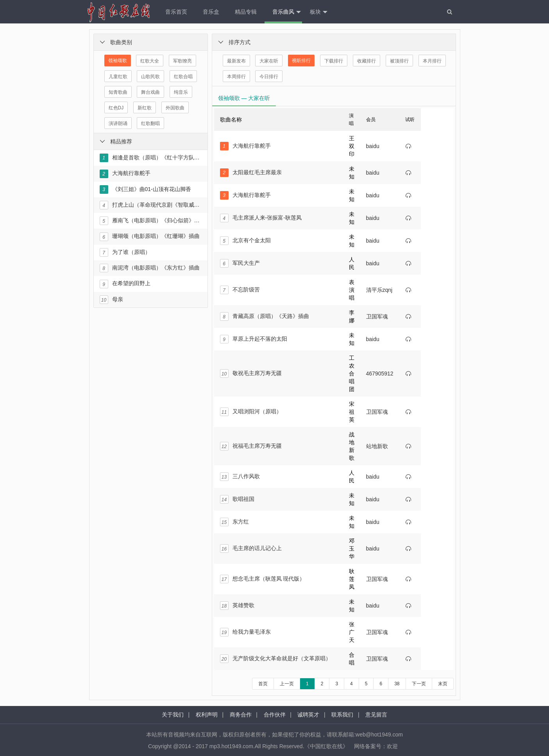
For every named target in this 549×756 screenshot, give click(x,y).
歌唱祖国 (237, 499)
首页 (263, 684)
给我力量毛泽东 (245, 632)
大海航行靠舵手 (125, 174)
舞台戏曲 (150, 92)
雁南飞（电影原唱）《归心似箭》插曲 (150, 221)
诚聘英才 (308, 715)
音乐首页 (176, 12)
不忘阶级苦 (240, 290)
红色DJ (116, 108)
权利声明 (207, 715)
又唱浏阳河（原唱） (251, 412)
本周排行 (236, 77)
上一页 (287, 684)
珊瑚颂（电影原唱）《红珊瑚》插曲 (150, 237)
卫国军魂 (377, 316)
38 (397, 684)
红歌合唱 (183, 77)
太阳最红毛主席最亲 (251, 173)
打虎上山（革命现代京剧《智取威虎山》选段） (150, 205)
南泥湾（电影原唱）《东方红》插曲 (150, 268)
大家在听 (269, 61)
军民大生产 (240, 263)
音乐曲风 (287, 12)
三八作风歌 (240, 477)
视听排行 (301, 61)
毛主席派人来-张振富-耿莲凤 (261, 218)
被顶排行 (399, 61)
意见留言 (376, 715)
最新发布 (236, 61)
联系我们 (342, 715)
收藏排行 (367, 61)
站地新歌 (377, 446)
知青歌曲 (118, 92)
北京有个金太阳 (245, 241)
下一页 (419, 684)
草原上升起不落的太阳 (254, 339)
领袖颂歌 (118, 61)
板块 (319, 12)
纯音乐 (181, 92)
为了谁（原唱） (125, 252)
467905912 (380, 374)
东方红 (234, 522)
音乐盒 (211, 12)
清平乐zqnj (379, 290)
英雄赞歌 (237, 606)
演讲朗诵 (118, 123)
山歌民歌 (150, 77)
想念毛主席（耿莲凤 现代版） (263, 579)
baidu (373, 146)
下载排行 (334, 61)
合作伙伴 (275, 715)
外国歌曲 (175, 108)
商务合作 (241, 715)
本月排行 (432, 61)
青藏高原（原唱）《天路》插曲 (265, 316)
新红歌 (145, 108)
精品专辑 (246, 12)
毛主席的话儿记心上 (251, 549)
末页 (443, 684)
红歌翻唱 (150, 123)
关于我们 (173, 715)
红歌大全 (150, 61)
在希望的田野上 (125, 284)
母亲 (111, 300)
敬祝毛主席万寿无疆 (251, 374)
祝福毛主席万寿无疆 (251, 446)
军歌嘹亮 (182, 61)
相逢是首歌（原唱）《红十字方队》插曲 (150, 158)
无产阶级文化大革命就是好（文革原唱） (275, 659)
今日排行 (269, 77)
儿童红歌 (118, 77)
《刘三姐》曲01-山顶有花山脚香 (145, 189)
